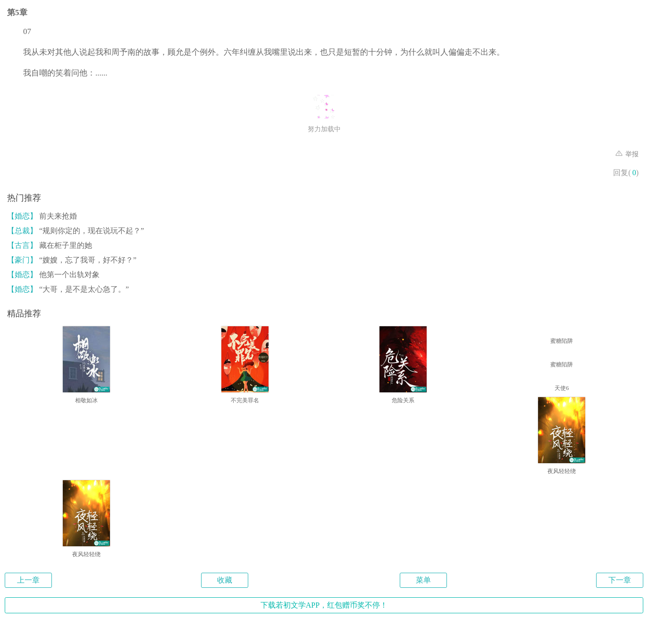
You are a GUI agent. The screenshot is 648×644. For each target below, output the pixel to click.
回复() (626, 173)
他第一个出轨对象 (53, 275)
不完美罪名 (245, 400)
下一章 (620, 580)
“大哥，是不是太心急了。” (68, 289)
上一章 (28, 580)
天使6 (562, 388)
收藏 (225, 580)
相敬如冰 (86, 400)
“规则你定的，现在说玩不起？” (76, 231)
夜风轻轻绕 (562, 471)
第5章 (17, 13)
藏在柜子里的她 (50, 245)
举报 (627, 154)
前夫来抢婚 (42, 216)
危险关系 (403, 400)
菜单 (423, 580)
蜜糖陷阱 (562, 341)
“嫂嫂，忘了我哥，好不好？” (72, 260)
